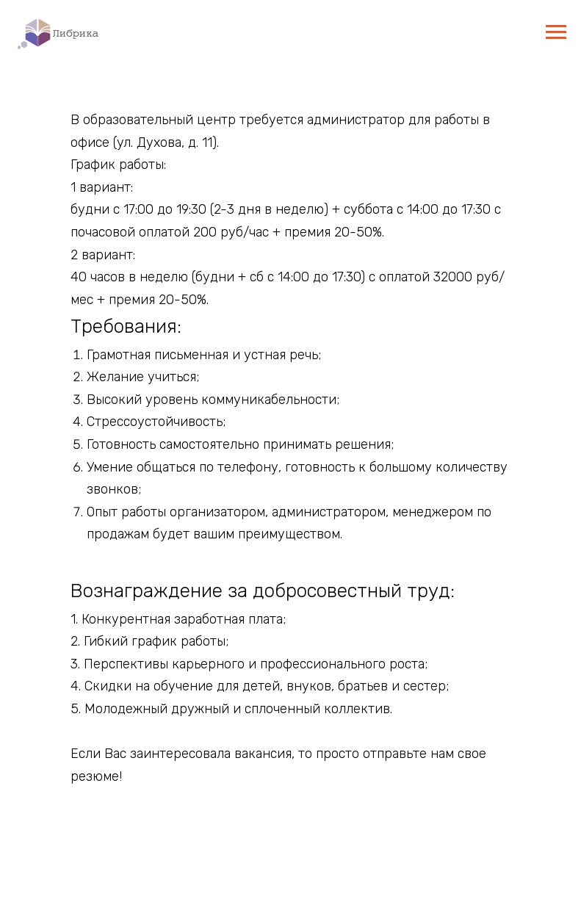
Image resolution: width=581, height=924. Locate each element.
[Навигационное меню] (556, 32)
